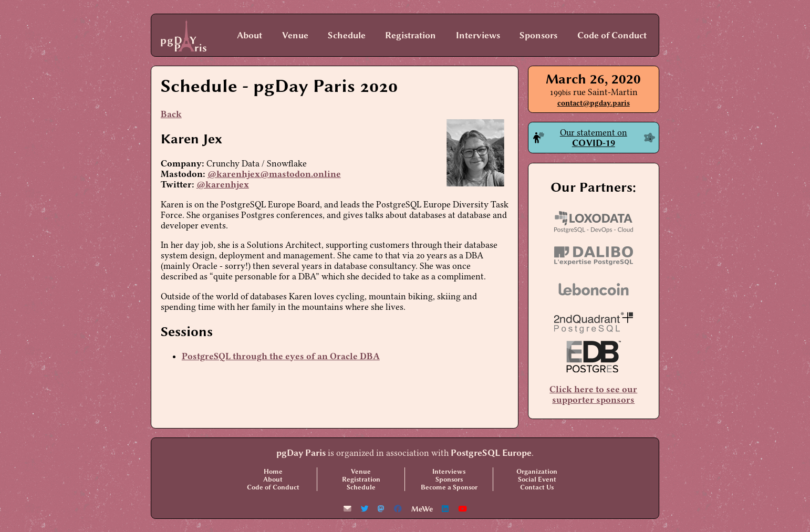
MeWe (422, 509)
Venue (295, 35)
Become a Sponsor (449, 487)
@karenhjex (223, 184)
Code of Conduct (612, 35)
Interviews (478, 35)
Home (273, 471)
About (250, 35)
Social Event (537, 479)
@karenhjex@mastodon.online (274, 174)
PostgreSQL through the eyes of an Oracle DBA (281, 356)
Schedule (347, 35)
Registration (411, 35)
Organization (537, 471)
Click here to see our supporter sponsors (593, 394)
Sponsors (538, 35)
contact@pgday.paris (594, 103)
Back (171, 114)
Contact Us (537, 487)
